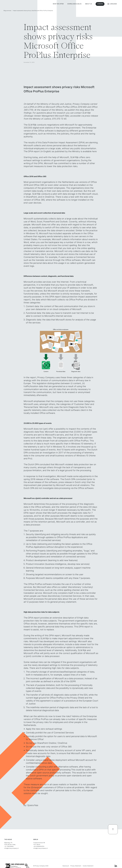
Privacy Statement (76, 866)
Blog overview (7, 11)
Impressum (66, 866)
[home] (18, 4)
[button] (112, 4)
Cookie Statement (88, 866)
